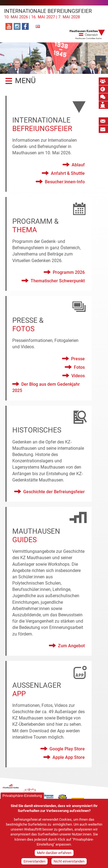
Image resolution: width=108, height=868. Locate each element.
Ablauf (78, 165)
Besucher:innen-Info (65, 182)
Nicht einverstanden (69, 862)
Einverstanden (34, 862)
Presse (78, 359)
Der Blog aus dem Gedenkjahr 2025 (46, 387)
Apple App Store (69, 757)
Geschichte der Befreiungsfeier (54, 492)
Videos (78, 376)
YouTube (9, 26)
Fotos (79, 367)
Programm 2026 (69, 272)
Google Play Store (67, 749)
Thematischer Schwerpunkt (58, 281)
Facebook (25, 26)
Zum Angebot (71, 646)
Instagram (17, 26)
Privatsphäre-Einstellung (22, 796)
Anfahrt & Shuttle (68, 173)
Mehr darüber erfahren (54, 854)
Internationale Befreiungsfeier (54, 14)
